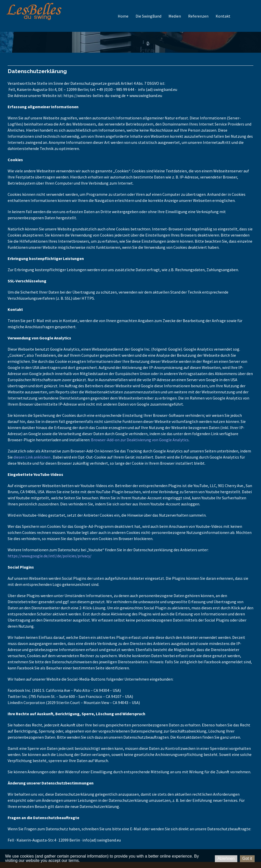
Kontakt (223, 16)
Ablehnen (226, 858)
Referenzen (198, 16)
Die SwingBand (148, 16)
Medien (175, 16)
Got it (247, 858)
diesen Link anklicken (32, 457)
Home (123, 16)
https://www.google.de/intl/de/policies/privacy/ (50, 556)
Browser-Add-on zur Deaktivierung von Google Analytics (140, 440)
